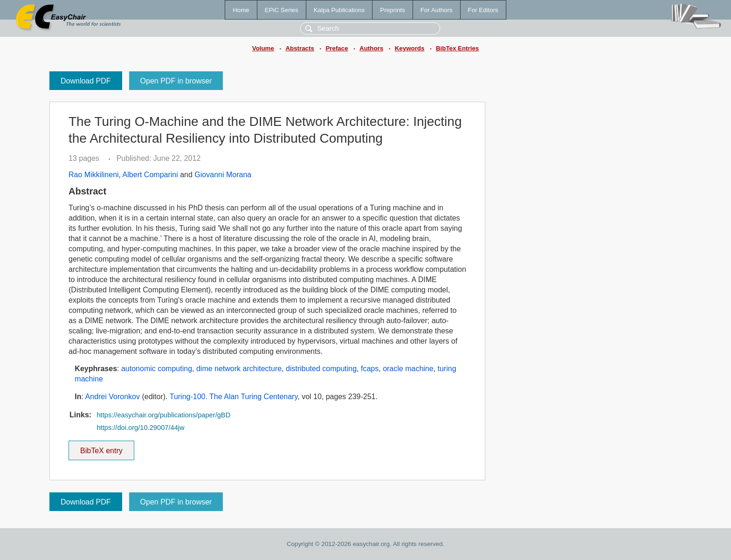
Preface (337, 48)
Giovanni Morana (223, 175)
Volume (263, 48)
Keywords (410, 48)
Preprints (392, 10)
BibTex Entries (457, 48)
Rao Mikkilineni (94, 175)
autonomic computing (157, 369)
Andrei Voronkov (113, 397)
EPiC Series (282, 10)
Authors (371, 48)
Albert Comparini (150, 175)
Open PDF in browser (176, 81)
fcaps (370, 369)
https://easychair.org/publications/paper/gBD (163, 415)
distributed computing (321, 369)
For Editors (483, 10)
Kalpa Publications (339, 10)
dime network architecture (239, 369)
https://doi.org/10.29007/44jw (140, 428)
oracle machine (408, 369)
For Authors (437, 10)
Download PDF (86, 81)
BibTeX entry (101, 448)
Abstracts (300, 48)
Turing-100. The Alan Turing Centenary (234, 397)
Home (241, 10)
